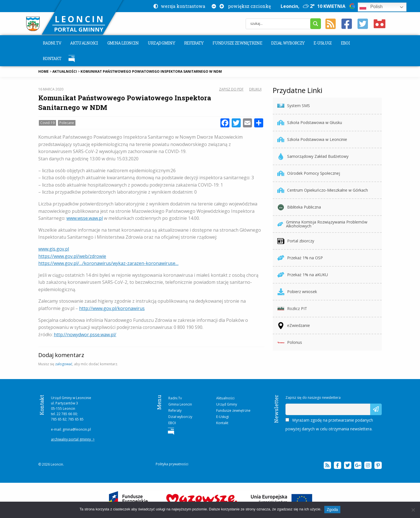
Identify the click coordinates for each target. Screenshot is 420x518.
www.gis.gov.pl (54, 249)
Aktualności (84, 43)
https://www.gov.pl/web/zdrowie (72, 256)
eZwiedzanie (294, 326)
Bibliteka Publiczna (299, 207)
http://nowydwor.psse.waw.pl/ (85, 335)
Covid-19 (47, 123)
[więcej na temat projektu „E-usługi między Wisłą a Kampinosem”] (210, 500)
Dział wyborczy (288, 43)
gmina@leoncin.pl (77, 429)
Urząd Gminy (161, 43)
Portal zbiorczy (296, 241)
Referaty (194, 43)
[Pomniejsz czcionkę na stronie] (213, 6)
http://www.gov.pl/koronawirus (112, 308)
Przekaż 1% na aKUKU (303, 275)
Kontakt (52, 58)
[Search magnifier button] (316, 24)
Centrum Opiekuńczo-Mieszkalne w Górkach (323, 190)
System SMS (294, 106)
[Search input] (280, 24)
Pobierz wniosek (297, 292)
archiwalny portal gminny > (73, 439)
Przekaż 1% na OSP (300, 258)
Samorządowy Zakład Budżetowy (313, 157)
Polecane (67, 123)
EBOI (345, 43)
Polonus (290, 343)
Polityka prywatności (172, 464)
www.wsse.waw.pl (85, 218)
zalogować (64, 364)
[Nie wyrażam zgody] (413, 510)
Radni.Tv (52, 43)
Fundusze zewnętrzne (237, 43)
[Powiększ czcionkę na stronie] (221, 6)
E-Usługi (323, 43)
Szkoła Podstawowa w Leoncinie (312, 140)
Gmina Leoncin (123, 43)
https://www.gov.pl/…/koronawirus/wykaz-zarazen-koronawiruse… (108, 263)
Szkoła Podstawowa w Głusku (310, 123)
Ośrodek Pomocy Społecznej (309, 173)
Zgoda (332, 510)
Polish (371, 7)
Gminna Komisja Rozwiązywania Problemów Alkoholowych (322, 224)
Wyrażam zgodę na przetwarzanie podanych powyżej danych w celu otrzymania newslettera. (329, 424)
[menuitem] (52, 43)
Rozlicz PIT (292, 309)
